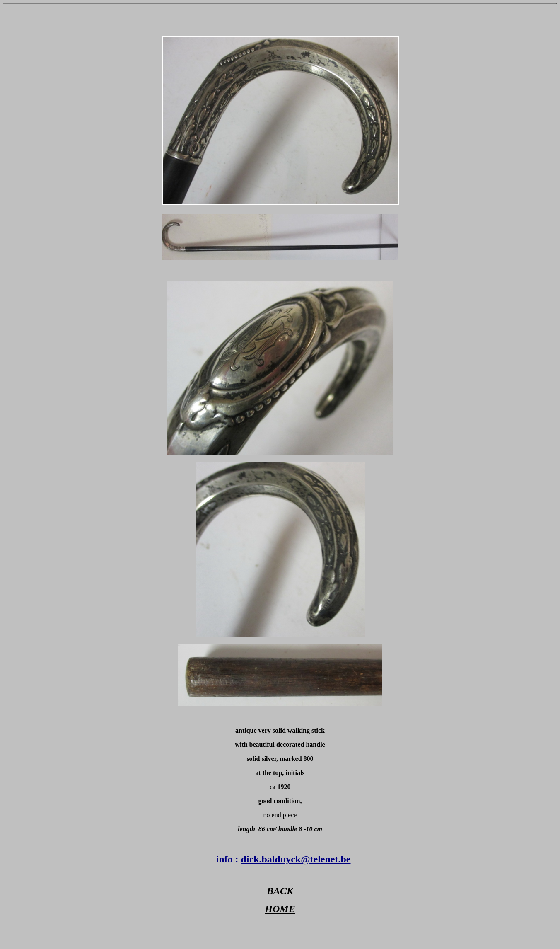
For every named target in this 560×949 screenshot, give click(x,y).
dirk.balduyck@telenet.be (296, 859)
